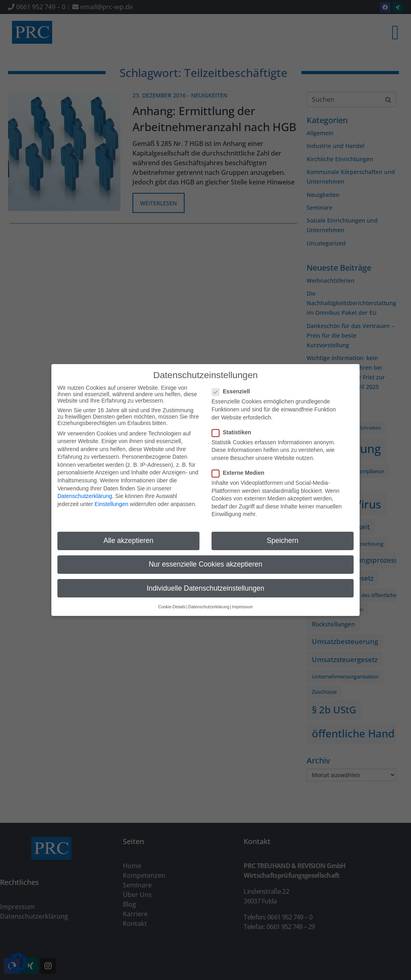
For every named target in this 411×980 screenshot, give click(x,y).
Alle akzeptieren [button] (129, 530)
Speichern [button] (283, 530)
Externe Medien (240, 463)
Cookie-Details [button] (172, 597)
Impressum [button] (242, 597)
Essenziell (233, 382)
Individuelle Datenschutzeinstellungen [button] (206, 578)
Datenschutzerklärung (85, 486)
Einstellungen (112, 494)
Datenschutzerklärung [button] (209, 597)
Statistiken (234, 422)
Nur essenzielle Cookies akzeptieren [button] (205, 555)
